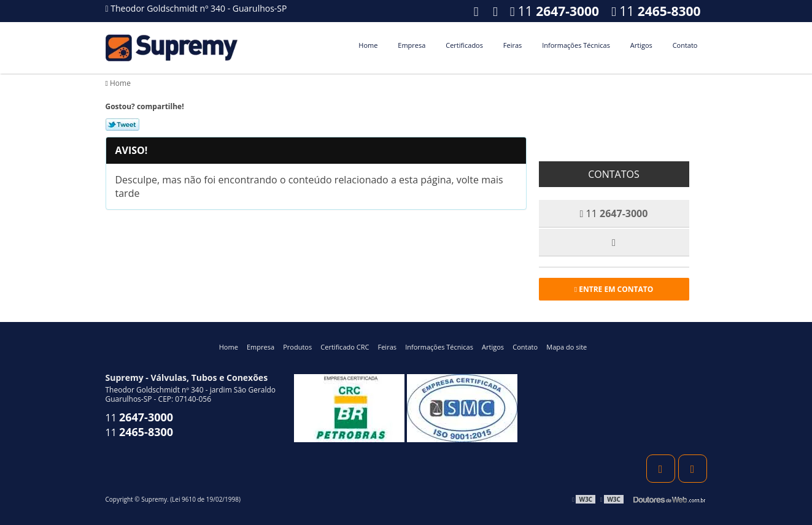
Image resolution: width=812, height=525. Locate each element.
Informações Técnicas (576, 45)
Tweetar (122, 125)
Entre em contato (614, 289)
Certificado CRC (345, 347)
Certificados (464, 45)
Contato (685, 45)
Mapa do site (566, 347)
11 (656, 11)
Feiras (512, 45)
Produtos (297, 347)
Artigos (641, 45)
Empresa (412, 45)
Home (368, 45)
